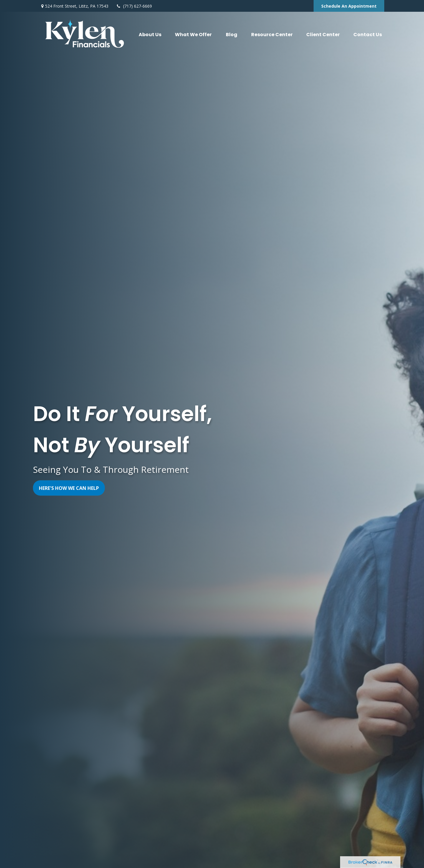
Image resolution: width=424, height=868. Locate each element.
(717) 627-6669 (134, 6)
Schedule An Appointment (349, 6)
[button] (150, 34)
